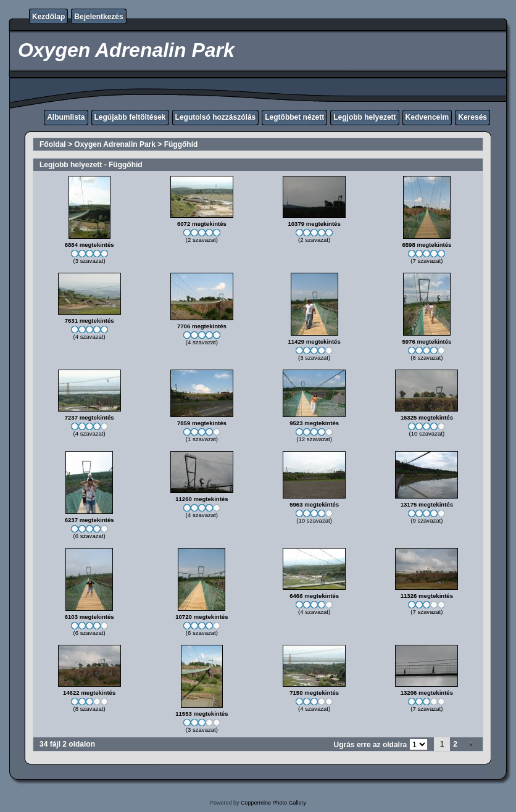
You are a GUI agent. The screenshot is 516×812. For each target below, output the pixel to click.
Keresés (472, 117)
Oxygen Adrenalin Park (115, 144)
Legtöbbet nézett (294, 117)
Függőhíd (181, 144)
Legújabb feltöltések (130, 117)
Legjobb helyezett (364, 117)
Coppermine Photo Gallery (273, 803)
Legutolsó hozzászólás (216, 117)
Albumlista (66, 117)
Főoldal (53, 144)
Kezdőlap (48, 17)
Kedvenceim (427, 117)
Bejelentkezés (98, 17)
